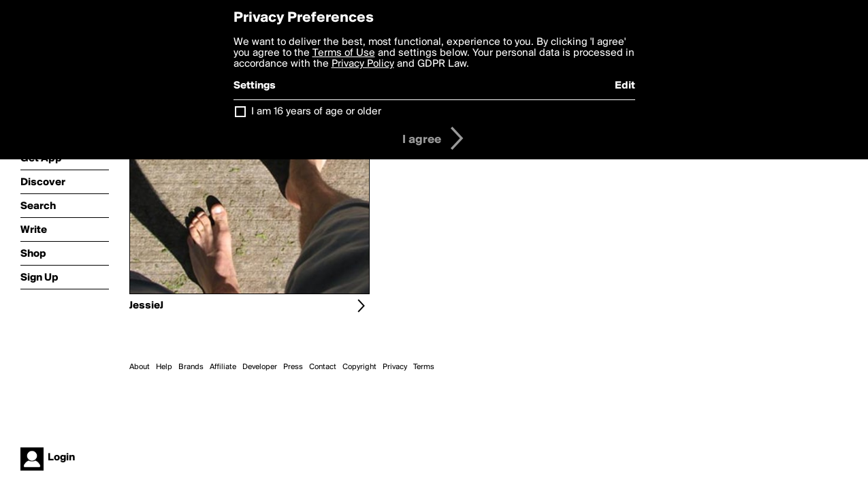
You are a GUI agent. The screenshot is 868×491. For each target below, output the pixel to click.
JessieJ (146, 306)
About (140, 367)
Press (293, 367)
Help (164, 367)
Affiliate (223, 367)
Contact (323, 367)
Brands (191, 367)
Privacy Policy (363, 64)
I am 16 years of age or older (316, 112)
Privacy (395, 367)
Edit (625, 86)
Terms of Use (344, 53)
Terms (424, 367)
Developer (260, 367)
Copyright (359, 367)
